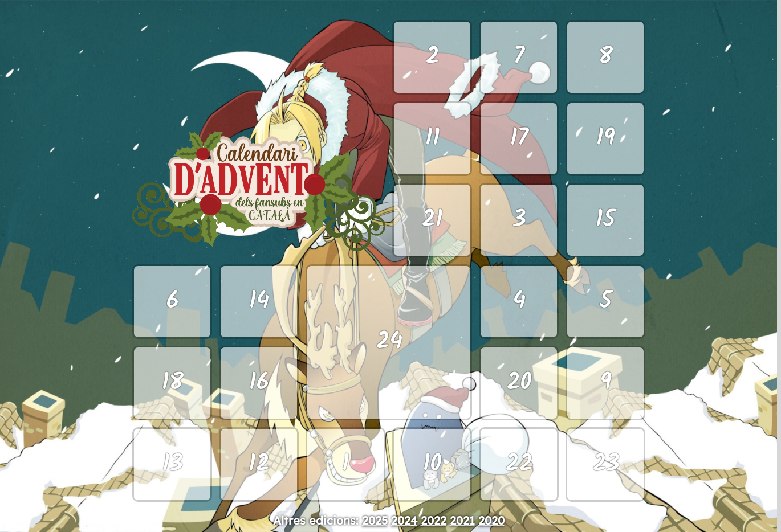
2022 (434, 520)
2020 (491, 520)
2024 (404, 520)
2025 (375, 520)
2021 (462, 520)
